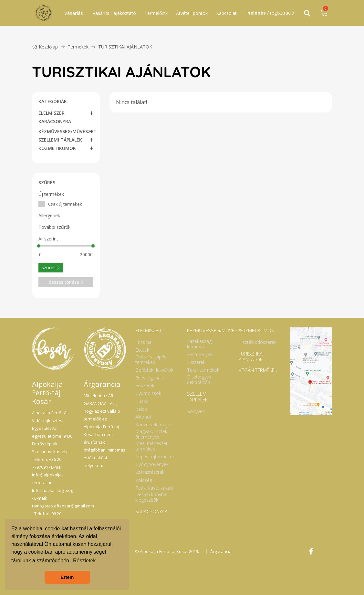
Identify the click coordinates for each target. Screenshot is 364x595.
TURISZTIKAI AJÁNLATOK (125, 47)
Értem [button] (67, 577)
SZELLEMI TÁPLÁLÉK (60, 140)
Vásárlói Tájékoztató (114, 13)
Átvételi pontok (192, 13)
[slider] (39, 246)
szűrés (51, 267)
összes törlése (66, 282)
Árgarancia (221, 551)
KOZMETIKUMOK (57, 148)
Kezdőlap (45, 47)
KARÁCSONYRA (55, 121)
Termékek (78, 47)
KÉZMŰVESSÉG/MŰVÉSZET (68, 131)
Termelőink (156, 13)
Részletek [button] (84, 561)
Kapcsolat (226, 13)
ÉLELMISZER (52, 113)
